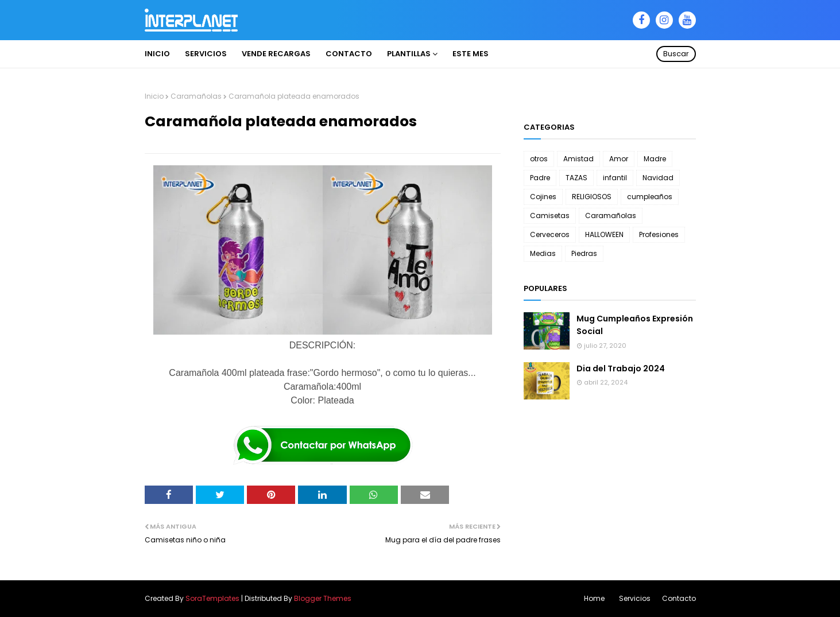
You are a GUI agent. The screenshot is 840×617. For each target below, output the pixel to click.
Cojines (543, 197)
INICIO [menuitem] (157, 54)
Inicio (154, 96)
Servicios (635, 598)
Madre (655, 159)
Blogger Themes (323, 598)
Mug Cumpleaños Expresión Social (635, 325)
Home (594, 598)
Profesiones (659, 234)
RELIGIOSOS (592, 197)
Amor (619, 159)
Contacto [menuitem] (349, 54)
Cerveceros (550, 234)
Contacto (679, 598)
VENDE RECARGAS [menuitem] (276, 54)
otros (539, 159)
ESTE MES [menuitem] (471, 54)
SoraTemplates (212, 598)
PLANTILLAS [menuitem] (409, 54)
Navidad (658, 178)
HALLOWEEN (604, 234)
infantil (615, 178)
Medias (543, 253)
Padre (540, 178)
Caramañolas (196, 96)
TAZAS (576, 178)
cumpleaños (650, 197)
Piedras (584, 253)
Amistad (578, 159)
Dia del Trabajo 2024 (621, 368)
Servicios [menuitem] (206, 54)
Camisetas (550, 216)
